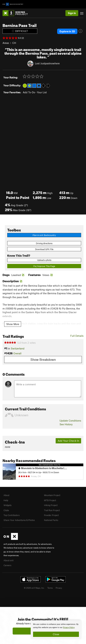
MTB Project (50, 500)
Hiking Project (51, 505)
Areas (6, 43)
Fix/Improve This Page (44, 266)
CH (14, 43)
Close (56, 634)
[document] (56, 630)
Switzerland (18, 348)
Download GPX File (44, 249)
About (6, 495)
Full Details (77, 336)
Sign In (72, 13)
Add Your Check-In (68, 441)
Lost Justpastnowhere (47, 63)
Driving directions (44, 243)
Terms (50, 588)
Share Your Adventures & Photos (19, 520)
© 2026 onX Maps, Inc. (34, 588)
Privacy (59, 588)
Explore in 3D (67, 31)
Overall (17, 353)
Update (70, 421)
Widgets (8, 505)
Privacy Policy (69, 627)
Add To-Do (29, 92)
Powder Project (51, 515)
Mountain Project (52, 495)
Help (6, 500)
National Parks (51, 520)
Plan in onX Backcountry (44, 235)
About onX (9, 560)
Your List (42, 92)
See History (66, 424)
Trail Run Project (52, 510)
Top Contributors (12, 515)
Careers (7, 565)
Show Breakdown (43, 359)
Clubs (6, 510)
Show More (13, 324)
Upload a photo (44, 260)
